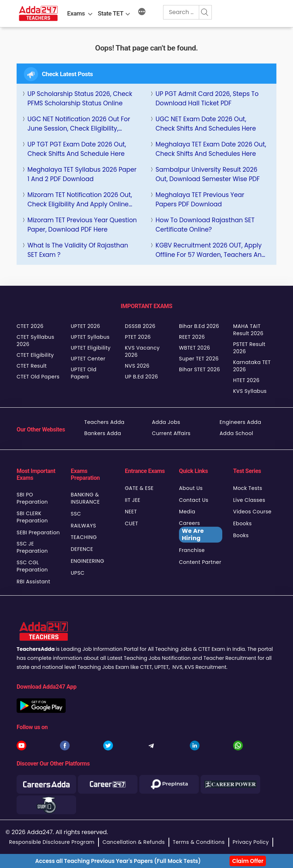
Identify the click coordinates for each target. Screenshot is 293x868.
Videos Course (252, 512)
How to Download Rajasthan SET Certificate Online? (205, 225)
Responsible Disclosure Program (52, 842)
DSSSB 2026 (140, 326)
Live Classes (249, 500)
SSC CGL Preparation (32, 566)
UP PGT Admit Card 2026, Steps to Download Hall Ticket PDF (207, 98)
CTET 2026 (30, 326)
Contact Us (194, 500)
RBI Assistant (33, 582)
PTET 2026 (138, 337)
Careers (201, 531)
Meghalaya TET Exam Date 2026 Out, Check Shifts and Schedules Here (211, 149)
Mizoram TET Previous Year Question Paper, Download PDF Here (82, 225)
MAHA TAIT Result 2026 (248, 330)
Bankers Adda (103, 433)
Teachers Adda (104, 422)
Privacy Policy (251, 842)
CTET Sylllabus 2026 (35, 341)
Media (187, 512)
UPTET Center (88, 359)
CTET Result (32, 366)
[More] (142, 13)
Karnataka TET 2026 (252, 366)
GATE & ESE (139, 488)
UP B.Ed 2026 (141, 377)
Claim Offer (248, 861)
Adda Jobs (166, 422)
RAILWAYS (83, 526)
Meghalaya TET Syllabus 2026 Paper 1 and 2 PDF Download (82, 174)
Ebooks (242, 523)
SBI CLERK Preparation (32, 517)
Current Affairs (171, 433)
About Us (191, 488)
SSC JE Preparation (32, 547)
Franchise (192, 550)
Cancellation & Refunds (134, 842)
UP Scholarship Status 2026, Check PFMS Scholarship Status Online (80, 98)
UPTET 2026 (86, 326)
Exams (76, 13)
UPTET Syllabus (90, 337)
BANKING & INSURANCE (85, 498)
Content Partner (200, 562)
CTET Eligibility (35, 355)
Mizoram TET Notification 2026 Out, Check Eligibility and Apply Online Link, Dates (80, 200)
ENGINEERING (88, 561)
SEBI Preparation (38, 532)
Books (241, 535)
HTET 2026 (246, 380)
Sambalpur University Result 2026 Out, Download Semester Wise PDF (208, 174)
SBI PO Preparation (32, 498)
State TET (111, 13)
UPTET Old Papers (84, 373)
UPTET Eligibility (91, 348)
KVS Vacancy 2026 (142, 351)
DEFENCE (82, 549)
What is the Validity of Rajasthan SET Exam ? (78, 250)
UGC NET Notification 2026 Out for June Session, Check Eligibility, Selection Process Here (79, 124)
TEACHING (84, 537)
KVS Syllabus (250, 391)
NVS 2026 (137, 366)
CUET (132, 523)
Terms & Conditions (199, 842)
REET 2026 (192, 337)
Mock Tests (248, 488)
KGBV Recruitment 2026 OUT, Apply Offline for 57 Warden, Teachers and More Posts (211, 250)
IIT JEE (133, 500)
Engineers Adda (240, 422)
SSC (76, 514)
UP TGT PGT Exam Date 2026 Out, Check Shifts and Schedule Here (77, 149)
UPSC (78, 573)
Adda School (237, 433)
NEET (131, 512)
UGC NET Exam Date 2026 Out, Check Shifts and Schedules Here (206, 124)
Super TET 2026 (199, 359)
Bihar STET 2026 (200, 369)
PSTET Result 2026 (249, 348)
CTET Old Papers (38, 377)
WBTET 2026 (194, 348)
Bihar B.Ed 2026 (199, 326)
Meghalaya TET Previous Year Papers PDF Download (200, 200)
